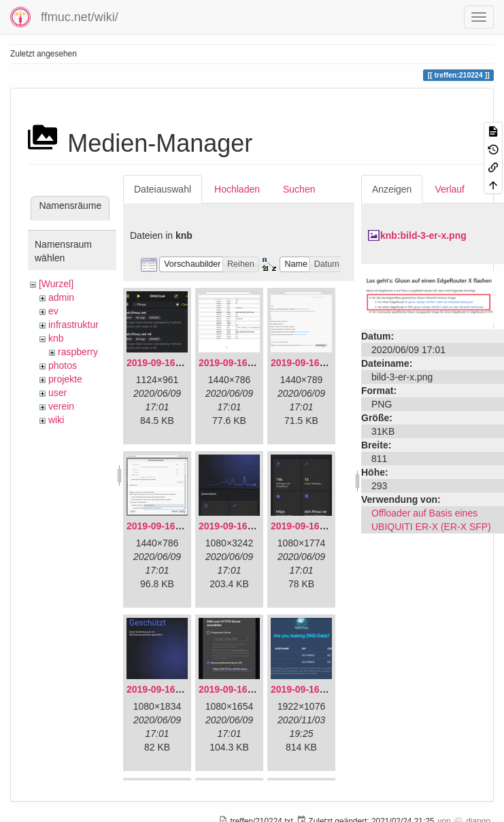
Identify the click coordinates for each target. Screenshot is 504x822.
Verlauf (450, 189)
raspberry (78, 352)
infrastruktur (73, 325)
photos (63, 365)
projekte (65, 379)
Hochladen (237, 189)
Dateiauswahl (163, 189)
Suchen (299, 189)
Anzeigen (392, 189)
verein (61, 406)
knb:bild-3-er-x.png (423, 235)
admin (61, 297)
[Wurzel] (56, 284)
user (57, 393)
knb (56, 338)
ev (53, 311)
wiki (56, 420)
